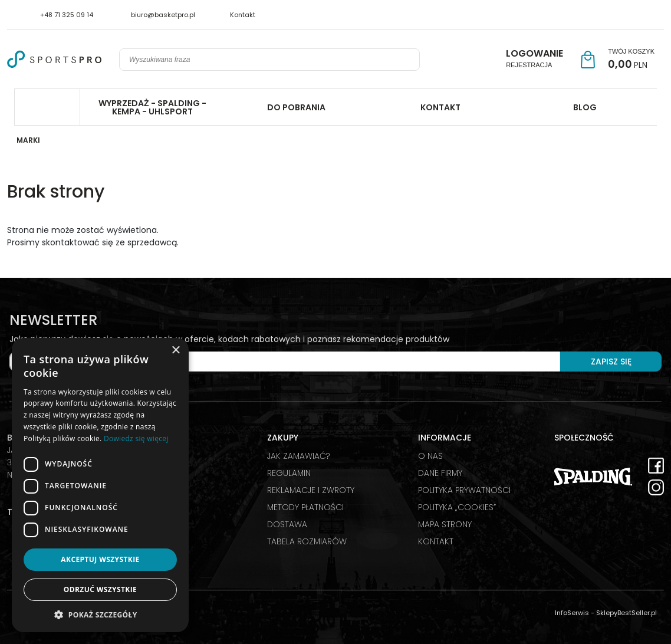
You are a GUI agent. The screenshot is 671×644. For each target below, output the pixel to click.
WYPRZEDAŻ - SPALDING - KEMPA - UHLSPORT (152, 107)
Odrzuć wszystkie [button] (100, 589)
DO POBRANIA (296, 107)
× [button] (175, 351)
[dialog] (100, 485)
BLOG (585, 107)
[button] (100, 615)
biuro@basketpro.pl (163, 15)
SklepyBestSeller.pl (626, 613)
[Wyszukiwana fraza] (259, 60)
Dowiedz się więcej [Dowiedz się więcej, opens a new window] (136, 438)
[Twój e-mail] (285, 362)
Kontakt (243, 15)
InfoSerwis (572, 613)
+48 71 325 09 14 (67, 15)
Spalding (47, 107)
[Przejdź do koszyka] (631, 60)
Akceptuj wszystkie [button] (100, 559)
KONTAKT (440, 107)
